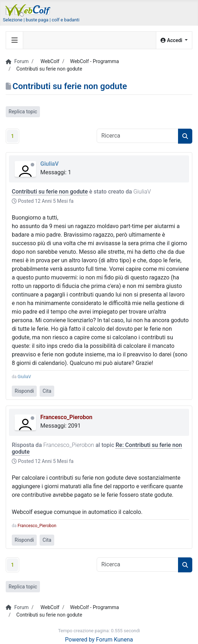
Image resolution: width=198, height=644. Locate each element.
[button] (174, 40)
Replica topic (23, 112)
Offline (32, 165)
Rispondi (24, 391)
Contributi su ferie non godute (50, 192)
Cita (47, 391)
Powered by (80, 640)
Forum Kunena (115, 640)
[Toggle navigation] (15, 40)
